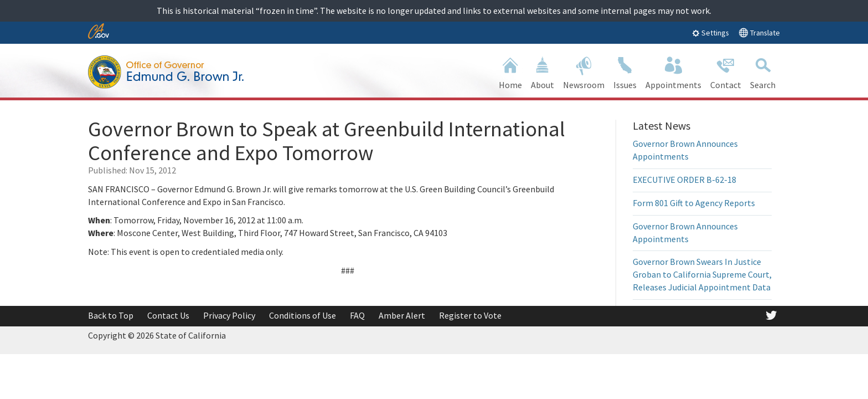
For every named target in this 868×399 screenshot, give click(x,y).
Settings (711, 33)
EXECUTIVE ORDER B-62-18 (684, 180)
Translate (759, 32)
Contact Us (168, 315)
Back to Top (111, 315)
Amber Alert (402, 315)
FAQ (357, 315)
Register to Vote (470, 315)
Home (510, 72)
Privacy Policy (229, 315)
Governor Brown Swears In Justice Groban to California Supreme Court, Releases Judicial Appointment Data (702, 274)
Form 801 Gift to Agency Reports (694, 203)
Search (763, 72)
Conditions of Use (303, 315)
